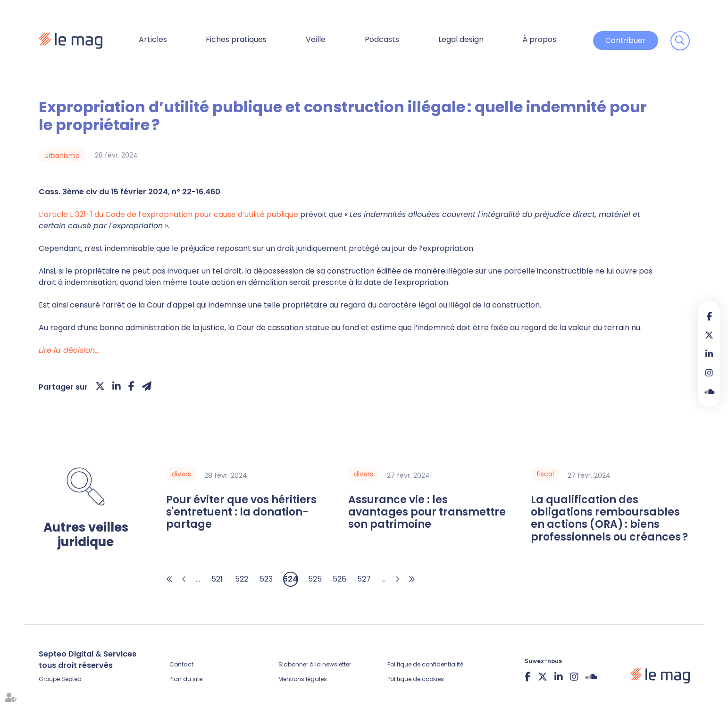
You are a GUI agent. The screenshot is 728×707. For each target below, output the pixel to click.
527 (364, 579)
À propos (539, 39)
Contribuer (626, 40)
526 (339, 579)
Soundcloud (709, 391)
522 (242, 579)
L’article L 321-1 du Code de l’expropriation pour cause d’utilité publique (168, 214)
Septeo (71, 679)
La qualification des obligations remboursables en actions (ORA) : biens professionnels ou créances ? (609, 519)
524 (290, 579)
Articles (153, 39)
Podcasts (382, 39)
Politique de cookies (416, 679)
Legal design (461, 39)
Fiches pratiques (236, 39)
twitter (709, 335)
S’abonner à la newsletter (315, 664)
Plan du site (186, 679)
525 (315, 579)
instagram (709, 373)
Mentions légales (303, 679)
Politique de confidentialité (425, 664)
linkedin (709, 354)
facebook (709, 316)
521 (217, 579)
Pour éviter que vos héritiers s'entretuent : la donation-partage (241, 512)
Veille (316, 39)
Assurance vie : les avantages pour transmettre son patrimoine (427, 512)
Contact (181, 664)
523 (266, 579)
